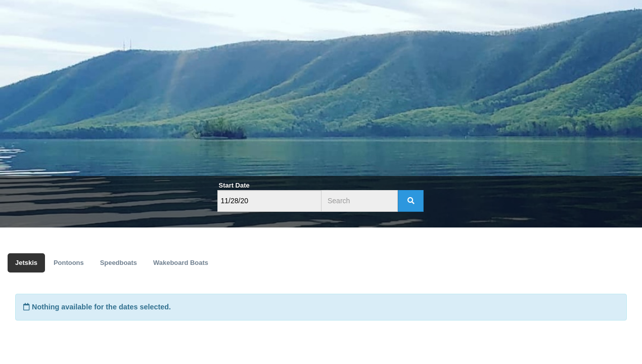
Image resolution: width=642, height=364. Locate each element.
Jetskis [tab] (26, 263)
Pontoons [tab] (69, 263)
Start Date (234, 185)
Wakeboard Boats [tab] (181, 263)
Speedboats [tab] (119, 263)
